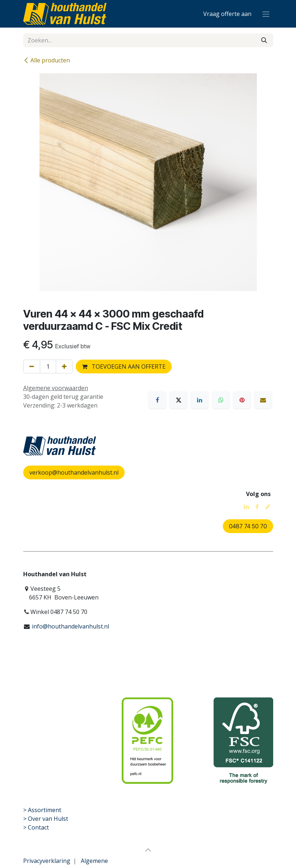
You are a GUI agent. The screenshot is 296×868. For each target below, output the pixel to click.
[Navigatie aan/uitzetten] (266, 14)
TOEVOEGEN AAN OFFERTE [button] (124, 367)
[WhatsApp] (221, 400)
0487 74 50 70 (248, 526)
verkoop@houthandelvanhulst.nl (74, 472)
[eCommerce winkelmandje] (227, 14)
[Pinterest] (242, 400)
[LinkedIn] (200, 400)
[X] (179, 400)
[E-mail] (263, 400)
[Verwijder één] (32, 367)
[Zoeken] (264, 40)
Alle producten (47, 60)
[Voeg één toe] (64, 367)
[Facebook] (157, 400)
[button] (148, 850)
